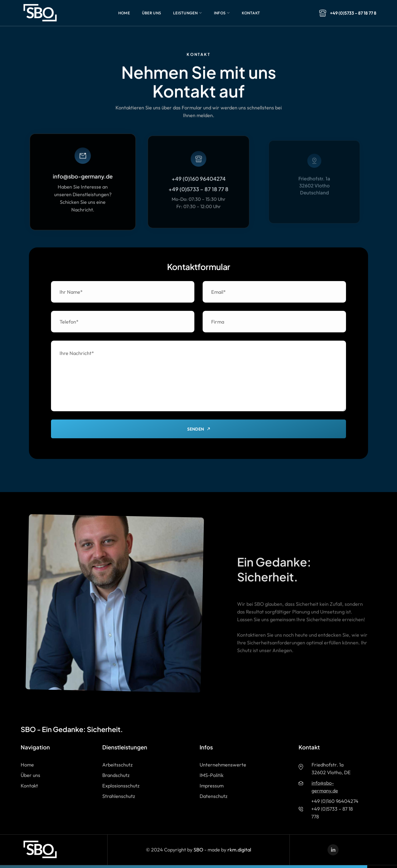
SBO (198, 850)
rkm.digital (239, 850)
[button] (124, 13)
